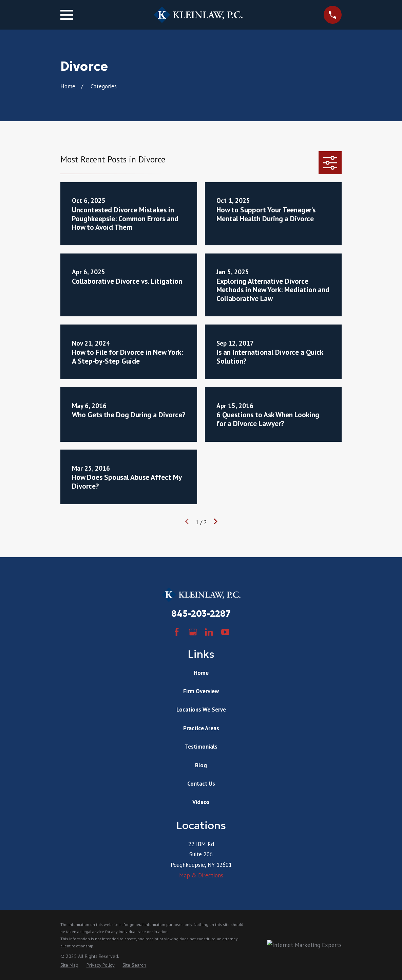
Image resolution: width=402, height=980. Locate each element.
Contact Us (201, 784)
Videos (201, 802)
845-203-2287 (201, 614)
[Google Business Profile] (193, 632)
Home (201, 673)
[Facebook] (177, 632)
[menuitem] (69, 965)
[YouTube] (225, 632)
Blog (201, 765)
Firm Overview (201, 691)
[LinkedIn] (209, 632)
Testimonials (201, 747)
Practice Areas (201, 728)
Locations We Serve (201, 710)
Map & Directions (201, 875)
